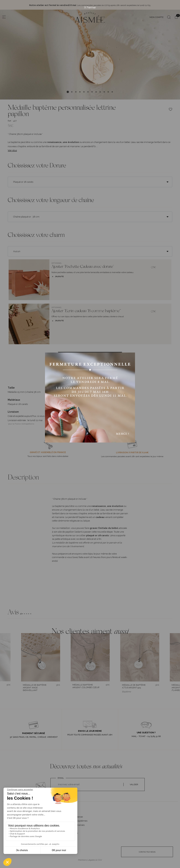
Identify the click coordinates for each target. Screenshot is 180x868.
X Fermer (90, 7)
